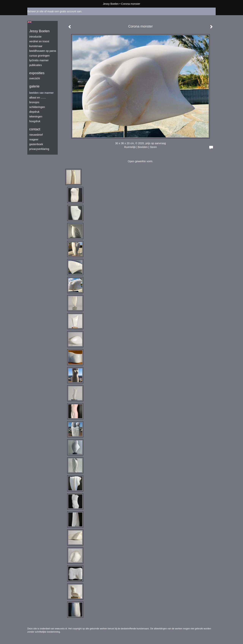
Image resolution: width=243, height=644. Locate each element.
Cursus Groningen (39, 56)
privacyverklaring (39, 149)
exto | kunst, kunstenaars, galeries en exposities (38, 4)
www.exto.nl (61, 629)
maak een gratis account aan (64, 11)
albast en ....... (38, 98)
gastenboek (36, 144)
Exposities (37, 73)
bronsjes (34, 102)
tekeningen (36, 117)
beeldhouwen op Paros (43, 51)
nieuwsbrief (36, 135)
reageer (34, 139)
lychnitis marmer (39, 60)
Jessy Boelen (111, 4)
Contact (35, 129)
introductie (35, 37)
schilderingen (37, 107)
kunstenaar (36, 46)
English (30, 22)
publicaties (36, 65)
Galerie (34, 86)
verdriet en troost (39, 41)
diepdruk (34, 112)
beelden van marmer (41, 93)
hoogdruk (35, 121)
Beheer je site (36, 11)
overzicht (35, 78)
